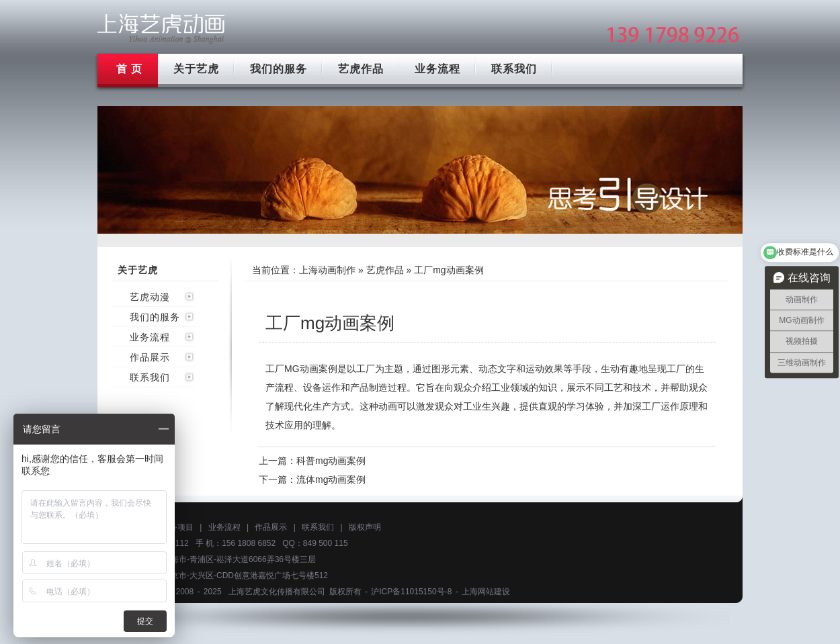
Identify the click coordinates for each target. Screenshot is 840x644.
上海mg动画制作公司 (161, 29)
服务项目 (177, 527)
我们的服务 (279, 69)
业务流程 (437, 69)
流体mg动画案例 (331, 479)
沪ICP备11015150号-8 (411, 592)
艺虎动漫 (150, 297)
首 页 (129, 69)
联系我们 (514, 69)
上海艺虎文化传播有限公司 (277, 592)
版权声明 (365, 527)
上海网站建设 (486, 592)
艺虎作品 (361, 69)
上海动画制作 (327, 270)
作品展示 (150, 357)
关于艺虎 (196, 69)
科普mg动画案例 (331, 461)
